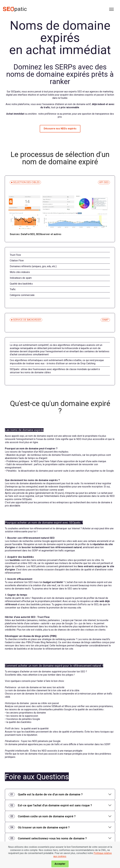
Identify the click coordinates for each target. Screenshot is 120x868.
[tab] (60, 794)
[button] (60, 794)
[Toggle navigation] (112, 9)
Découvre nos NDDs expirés (60, 129)
